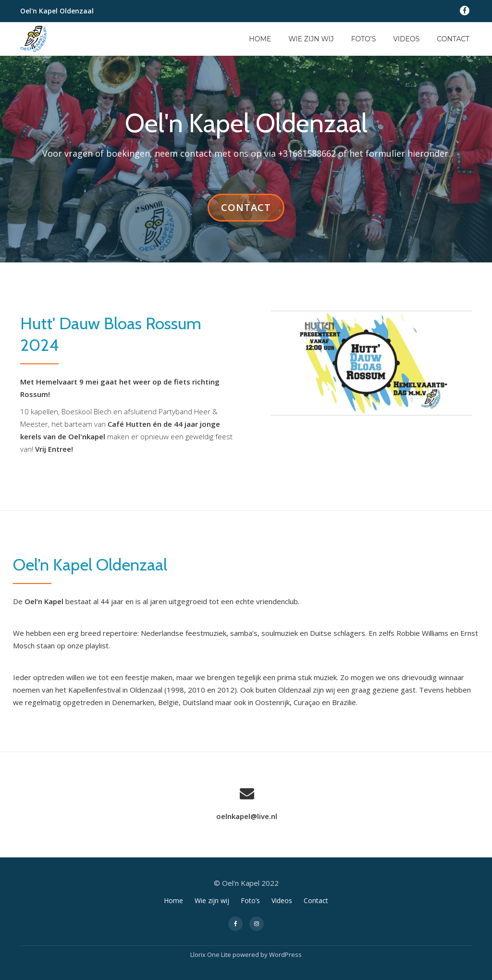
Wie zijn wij (311, 39)
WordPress (285, 954)
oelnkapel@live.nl (247, 816)
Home (260, 39)
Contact (453, 39)
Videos (406, 39)
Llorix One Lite (211, 954)
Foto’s (364, 39)
